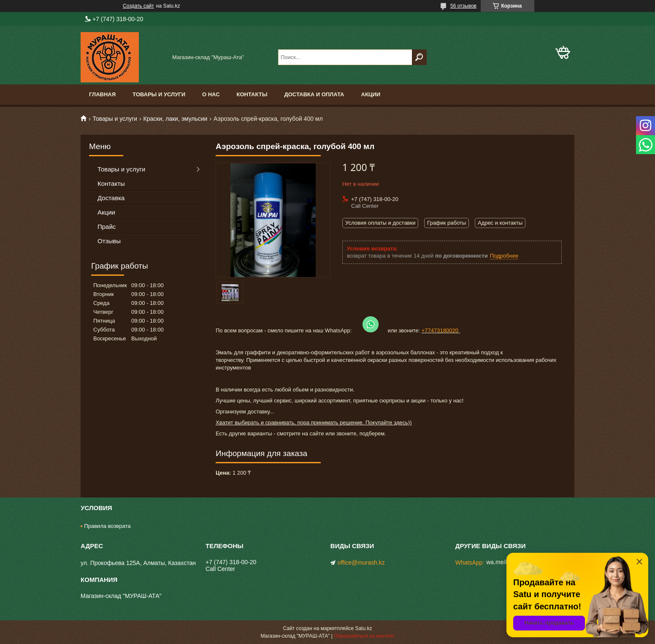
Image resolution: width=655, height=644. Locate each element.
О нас (211, 94)
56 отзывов (463, 6)
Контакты (252, 94)
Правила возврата (107, 526)
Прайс (107, 227)
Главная (102, 94)
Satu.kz (363, 628)
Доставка (111, 198)
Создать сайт (138, 6)
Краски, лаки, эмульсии (176, 119)
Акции (371, 94)
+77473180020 (441, 330)
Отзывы (109, 241)
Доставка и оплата (314, 94)
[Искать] (419, 57)
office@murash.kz (361, 562)
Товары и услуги (159, 94)
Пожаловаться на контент (364, 636)
